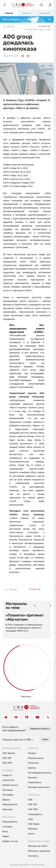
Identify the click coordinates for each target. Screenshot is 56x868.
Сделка (32, 768)
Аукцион (33, 777)
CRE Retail (34, 824)
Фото (5, 831)
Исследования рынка (40, 773)
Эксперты (8, 790)
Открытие (44, 26)
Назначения (35, 782)
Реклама (33, 829)
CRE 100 (7, 758)
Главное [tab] (9, 13)
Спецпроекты (35, 814)
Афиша (6, 800)
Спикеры (7, 826)
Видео (6, 836)
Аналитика (8, 780)
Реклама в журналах (39, 851)
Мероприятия (10, 804)
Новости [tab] (27, 13)
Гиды (31, 819)
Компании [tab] (45, 13)
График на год (10, 841)
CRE (30, 800)
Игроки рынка (10, 785)
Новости (7, 775)
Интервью (8, 795)
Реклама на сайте (38, 846)
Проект (32, 753)
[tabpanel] (27, 359)
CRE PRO (7, 763)
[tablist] (27, 13)
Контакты (33, 856)
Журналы (7, 809)
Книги (31, 834)
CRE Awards (9, 753)
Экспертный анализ (39, 787)
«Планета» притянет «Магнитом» (25, 617)
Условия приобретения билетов (27, 865)
